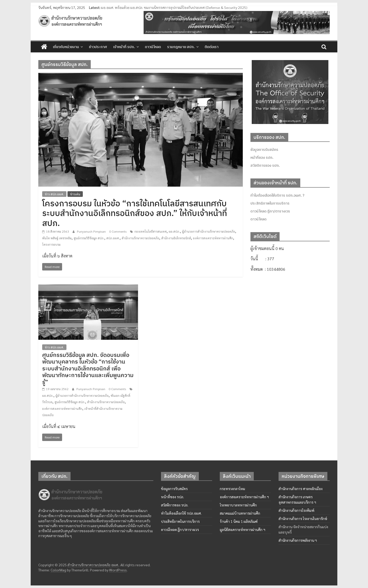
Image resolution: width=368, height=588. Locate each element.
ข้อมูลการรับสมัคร (264, 150)
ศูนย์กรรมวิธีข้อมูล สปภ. (89, 238)
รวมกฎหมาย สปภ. (181, 47)
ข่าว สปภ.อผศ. (54, 194)
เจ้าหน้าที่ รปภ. (124, 47)
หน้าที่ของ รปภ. (262, 157)
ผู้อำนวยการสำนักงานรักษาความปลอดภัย (209, 231)
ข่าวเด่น (75, 194)
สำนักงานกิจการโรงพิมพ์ (296, 510)
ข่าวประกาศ (98, 47)
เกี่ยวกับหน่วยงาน (66, 47)
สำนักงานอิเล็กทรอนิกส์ (176, 238)
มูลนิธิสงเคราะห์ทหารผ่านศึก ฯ (243, 529)
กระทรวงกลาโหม (232, 489)
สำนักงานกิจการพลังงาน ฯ (298, 540)
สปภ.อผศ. (113, 238)
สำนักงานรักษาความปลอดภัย (140, 238)
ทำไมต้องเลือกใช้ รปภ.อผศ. (181, 513)
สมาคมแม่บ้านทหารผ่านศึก (240, 513)
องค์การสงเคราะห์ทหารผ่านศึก (213, 238)
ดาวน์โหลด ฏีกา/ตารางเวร (270, 211)
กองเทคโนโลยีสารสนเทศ (151, 231)
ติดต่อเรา (212, 47)
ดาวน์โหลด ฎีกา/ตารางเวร (180, 529)
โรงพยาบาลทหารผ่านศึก (238, 505)
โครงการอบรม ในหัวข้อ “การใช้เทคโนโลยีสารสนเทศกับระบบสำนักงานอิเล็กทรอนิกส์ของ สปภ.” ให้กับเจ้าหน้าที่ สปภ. (135, 213)
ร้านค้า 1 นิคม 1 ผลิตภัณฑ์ (239, 521)
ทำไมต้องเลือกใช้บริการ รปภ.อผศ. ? (277, 195)
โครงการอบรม (51, 244)
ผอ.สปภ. (174, 231)
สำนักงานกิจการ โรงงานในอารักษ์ (303, 518)
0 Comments (118, 231)
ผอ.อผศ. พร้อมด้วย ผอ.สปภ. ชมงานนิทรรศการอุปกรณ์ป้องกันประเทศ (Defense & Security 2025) (174, 7)
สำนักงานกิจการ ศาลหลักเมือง (301, 489)
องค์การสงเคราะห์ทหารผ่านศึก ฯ (244, 497)
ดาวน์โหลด (153, 47)
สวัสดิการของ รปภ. (265, 165)
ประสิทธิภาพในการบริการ (270, 203)
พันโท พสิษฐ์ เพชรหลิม (57, 238)
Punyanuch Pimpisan (92, 231)
